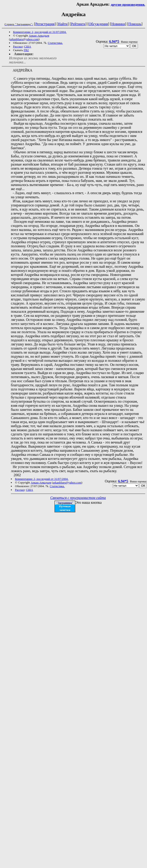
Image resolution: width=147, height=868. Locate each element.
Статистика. (55, 43)
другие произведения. (128, 4)
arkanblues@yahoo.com (24, 39)
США (28, 46)
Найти (63, 24)
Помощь (135, 24)
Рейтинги (78, 24)
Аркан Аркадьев (39, 36)
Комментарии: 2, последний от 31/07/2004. (40, 32)
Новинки (118, 24)
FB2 (26, 50)
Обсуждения (98, 24)
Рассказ (18, 46)
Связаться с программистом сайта (78, 498)
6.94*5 (114, 41)
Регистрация (45, 24)
